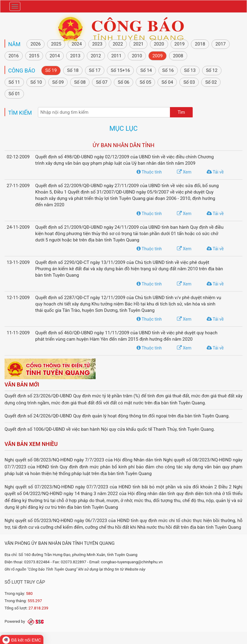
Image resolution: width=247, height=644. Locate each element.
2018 (200, 44)
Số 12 (212, 70)
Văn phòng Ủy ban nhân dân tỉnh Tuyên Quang (60, 543)
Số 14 (146, 70)
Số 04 (167, 82)
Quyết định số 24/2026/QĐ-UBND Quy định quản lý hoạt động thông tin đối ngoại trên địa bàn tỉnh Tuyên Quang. (117, 416)
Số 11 (14, 82)
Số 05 (145, 82)
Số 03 (189, 82)
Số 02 (211, 82)
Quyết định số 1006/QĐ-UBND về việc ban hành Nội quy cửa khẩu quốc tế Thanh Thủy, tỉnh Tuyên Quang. (110, 429)
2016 (14, 56)
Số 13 (190, 70)
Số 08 (80, 82)
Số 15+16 (120, 70)
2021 (138, 44)
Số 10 (36, 82)
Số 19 (51, 70)
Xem (184, 172)
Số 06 (123, 82)
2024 (77, 44)
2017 (221, 44)
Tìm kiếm (20, 113)
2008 (178, 56)
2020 (159, 44)
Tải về (215, 172)
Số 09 (58, 82)
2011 (117, 56)
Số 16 (168, 70)
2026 (36, 44)
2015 (34, 56)
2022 (118, 44)
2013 (75, 56)
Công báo (22, 71)
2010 (137, 56)
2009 (157, 56)
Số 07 (102, 82)
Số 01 (14, 94)
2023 (97, 44)
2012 (96, 56)
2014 (55, 56)
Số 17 (95, 70)
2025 (56, 44)
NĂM (14, 44)
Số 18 (73, 70)
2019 (180, 44)
